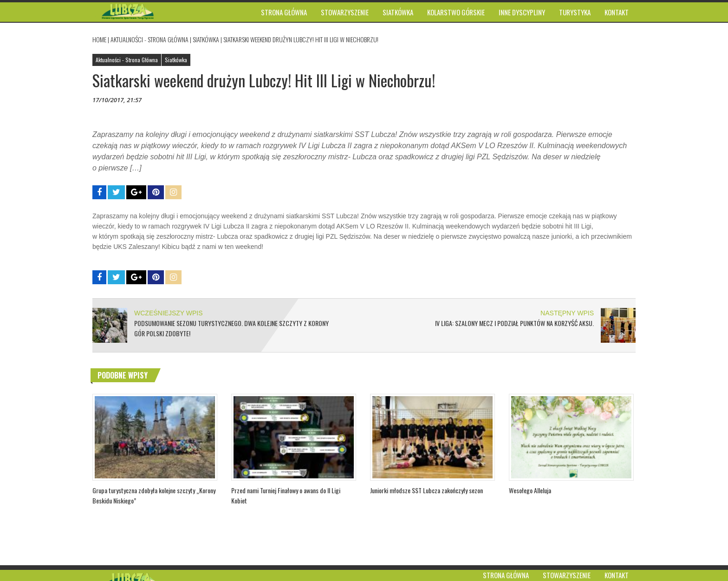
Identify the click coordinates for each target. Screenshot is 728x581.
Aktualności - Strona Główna (149, 39)
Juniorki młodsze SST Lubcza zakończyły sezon (426, 490)
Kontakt (617, 575)
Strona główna (506, 575)
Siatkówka (206, 39)
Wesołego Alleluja (530, 490)
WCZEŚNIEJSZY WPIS (169, 313)
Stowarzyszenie (567, 575)
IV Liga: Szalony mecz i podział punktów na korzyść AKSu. (514, 323)
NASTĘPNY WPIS (567, 313)
